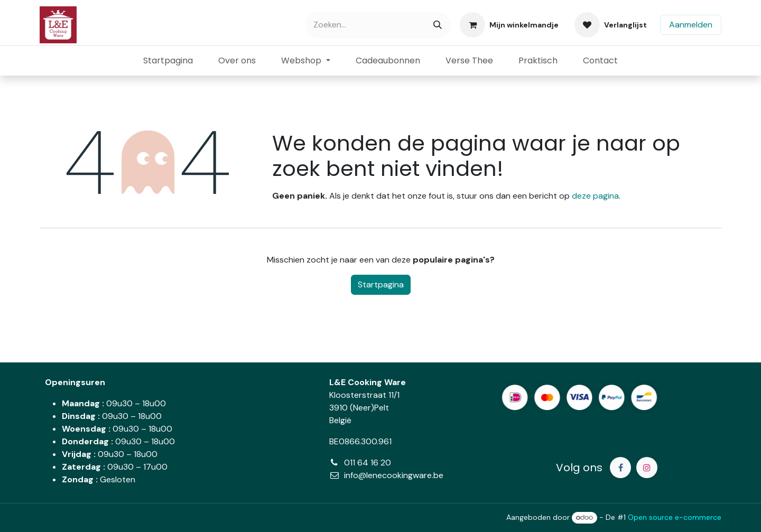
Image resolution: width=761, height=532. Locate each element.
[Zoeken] (438, 25)
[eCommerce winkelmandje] (509, 25)
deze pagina (595, 196)
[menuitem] (168, 61)
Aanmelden (691, 25)
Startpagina (381, 284)
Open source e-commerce (675, 517)
